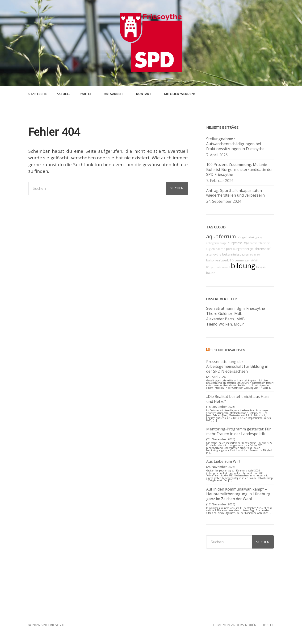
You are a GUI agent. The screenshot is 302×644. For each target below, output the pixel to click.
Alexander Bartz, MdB (225, 319)
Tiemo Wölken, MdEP (225, 324)
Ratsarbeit (113, 94)
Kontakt (144, 94)
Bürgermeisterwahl (218, 267)
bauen (211, 273)
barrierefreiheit (260, 243)
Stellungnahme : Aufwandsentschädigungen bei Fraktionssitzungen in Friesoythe (235, 144)
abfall (254, 260)
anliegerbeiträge (216, 243)
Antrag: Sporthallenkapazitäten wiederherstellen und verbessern (235, 193)
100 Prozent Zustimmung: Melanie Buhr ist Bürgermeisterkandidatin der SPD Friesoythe (240, 169)
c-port (228, 249)
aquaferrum (221, 236)
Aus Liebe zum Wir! (223, 461)
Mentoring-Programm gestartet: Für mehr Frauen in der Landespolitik (239, 431)
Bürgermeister (240, 260)
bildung (243, 266)
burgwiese (235, 243)
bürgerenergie (243, 249)
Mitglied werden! (180, 94)
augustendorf (214, 249)
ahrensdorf (262, 249)
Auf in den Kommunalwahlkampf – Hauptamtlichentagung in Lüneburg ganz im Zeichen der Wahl (238, 494)
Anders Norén (244, 625)
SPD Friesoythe (54, 625)
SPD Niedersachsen (228, 350)
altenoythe (214, 254)
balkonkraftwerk (217, 260)
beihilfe (255, 255)
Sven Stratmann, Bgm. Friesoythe (236, 308)
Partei (85, 94)
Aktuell (63, 94)
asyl (246, 243)
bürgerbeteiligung (250, 237)
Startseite (38, 94)
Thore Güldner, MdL (224, 314)
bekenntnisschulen (236, 254)
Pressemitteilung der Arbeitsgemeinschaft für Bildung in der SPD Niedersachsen (237, 367)
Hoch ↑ (268, 625)
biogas (261, 267)
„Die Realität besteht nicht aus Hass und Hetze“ (238, 399)
